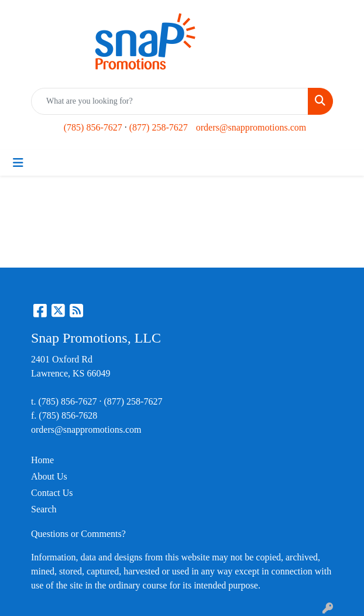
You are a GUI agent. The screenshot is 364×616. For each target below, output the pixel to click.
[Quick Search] (170, 101)
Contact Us (52, 493)
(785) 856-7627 (93, 127)
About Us (49, 476)
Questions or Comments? (78, 534)
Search (44, 509)
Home (42, 460)
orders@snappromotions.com (251, 127)
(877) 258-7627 (159, 127)
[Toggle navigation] (18, 163)
